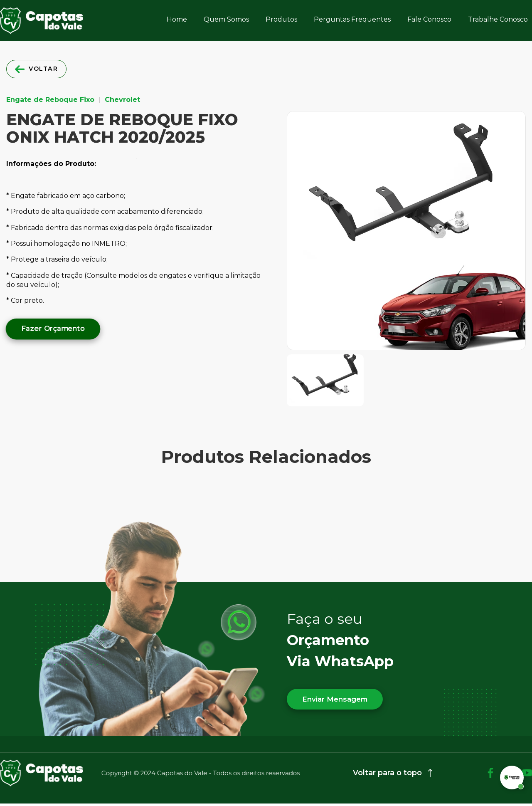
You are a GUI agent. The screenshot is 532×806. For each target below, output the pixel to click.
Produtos (281, 19)
